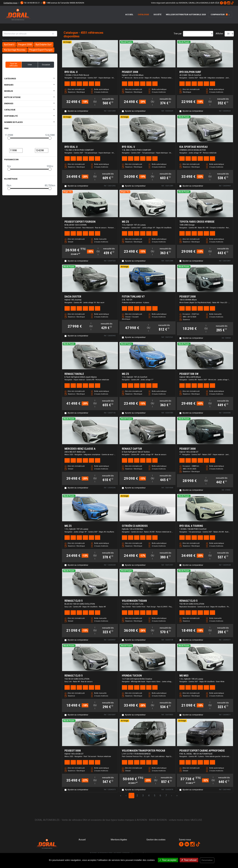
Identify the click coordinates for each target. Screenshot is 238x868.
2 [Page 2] (137, 795)
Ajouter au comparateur (78, 111)
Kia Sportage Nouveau (15, 50)
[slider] (9, 138)
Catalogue (143, 15)
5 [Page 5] (155, 795)
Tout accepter (168, 860)
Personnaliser (207, 860)
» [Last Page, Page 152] (177, 795)
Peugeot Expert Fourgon (41, 50)
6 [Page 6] (160, 795)
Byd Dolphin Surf (44, 44)
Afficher (219, 34)
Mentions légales (119, 840)
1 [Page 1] (132, 795)
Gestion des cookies (156, 840)
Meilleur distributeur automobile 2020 (186, 15)
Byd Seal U (9, 44)
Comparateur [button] (219, 15)
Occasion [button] (46, 65)
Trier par (178, 34)
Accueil (129, 15)
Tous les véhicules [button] (14, 65)
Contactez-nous (10, 3)
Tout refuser (189, 860)
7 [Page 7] (166, 795)
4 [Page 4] (149, 795)
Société (157, 15)
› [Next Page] (172, 795)
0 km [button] (30, 65)
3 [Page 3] (143, 795)
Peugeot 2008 (25, 44)
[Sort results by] (198, 34)
